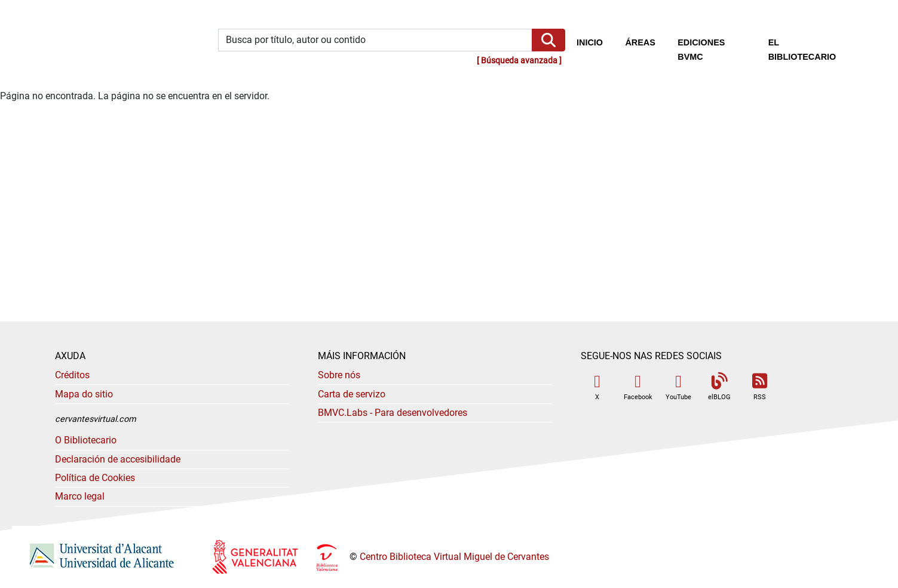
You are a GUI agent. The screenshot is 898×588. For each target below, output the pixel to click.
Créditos (72, 375)
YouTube (678, 387)
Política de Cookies (95, 478)
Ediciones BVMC (701, 50)
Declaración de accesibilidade (118, 459)
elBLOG (719, 387)
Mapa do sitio (84, 394)
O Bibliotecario (86, 440)
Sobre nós (339, 375)
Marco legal (80, 496)
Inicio (595, 41)
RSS (760, 387)
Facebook (638, 387)
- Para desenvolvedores (393, 413)
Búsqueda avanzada (519, 61)
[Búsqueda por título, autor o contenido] (375, 40)
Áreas (640, 42)
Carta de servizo (352, 394)
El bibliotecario (802, 50)
